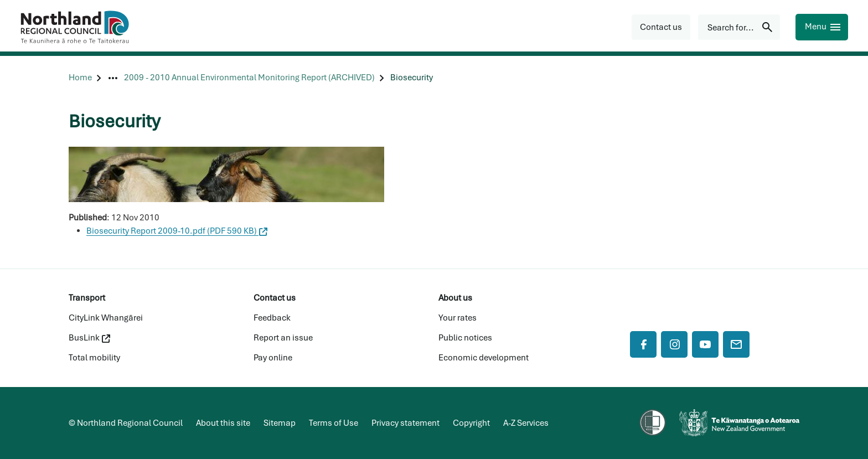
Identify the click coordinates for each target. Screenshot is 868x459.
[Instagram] (674, 344)
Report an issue (283, 338)
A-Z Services (526, 423)
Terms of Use (334, 423)
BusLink (89, 338)
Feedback (272, 318)
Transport (87, 298)
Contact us (275, 298)
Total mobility (94, 358)
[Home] (80, 78)
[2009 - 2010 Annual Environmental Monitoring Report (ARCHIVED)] (249, 78)
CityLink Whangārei (106, 318)
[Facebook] (643, 344)
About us (455, 298)
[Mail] (736, 344)
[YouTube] (705, 344)
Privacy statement (405, 423)
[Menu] (822, 27)
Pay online (273, 358)
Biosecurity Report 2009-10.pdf (177, 231)
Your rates (458, 318)
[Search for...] (739, 27)
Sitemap (280, 423)
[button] (661, 27)
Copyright (471, 423)
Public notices (465, 338)
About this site (223, 423)
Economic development (484, 358)
